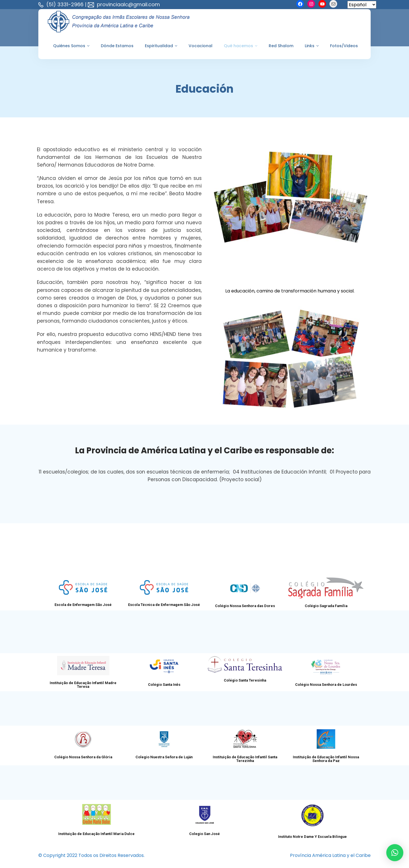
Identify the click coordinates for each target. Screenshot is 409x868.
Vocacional (201, 46)
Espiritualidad (161, 46)
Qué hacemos (241, 46)
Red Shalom (281, 46)
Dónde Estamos (117, 46)
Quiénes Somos (71, 46)
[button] (395, 853)
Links (312, 46)
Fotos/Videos (344, 46)
